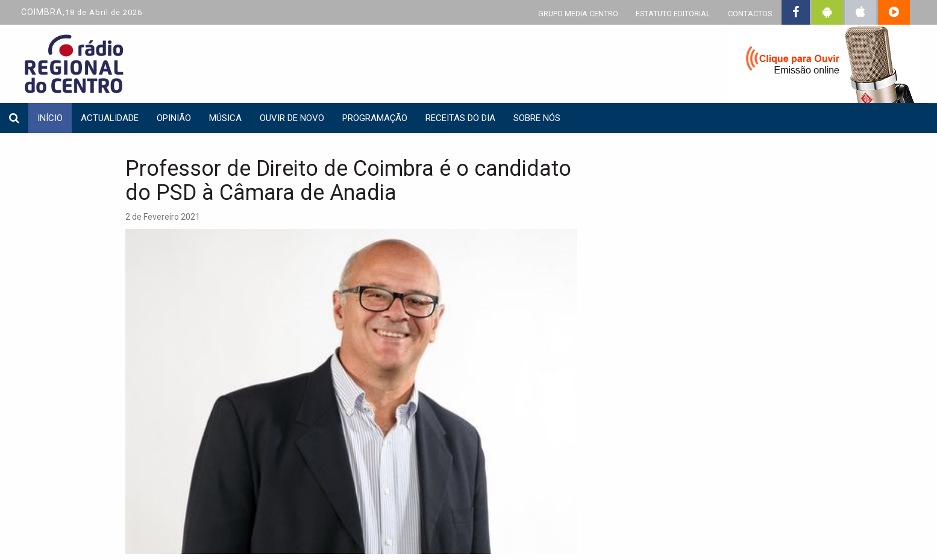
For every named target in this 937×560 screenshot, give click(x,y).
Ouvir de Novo (292, 118)
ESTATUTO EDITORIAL (673, 14)
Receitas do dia (460, 118)
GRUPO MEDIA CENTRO (578, 14)
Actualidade (110, 118)
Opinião (174, 118)
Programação (375, 118)
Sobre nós (537, 118)
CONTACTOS (750, 14)
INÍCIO (50, 118)
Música (225, 118)
